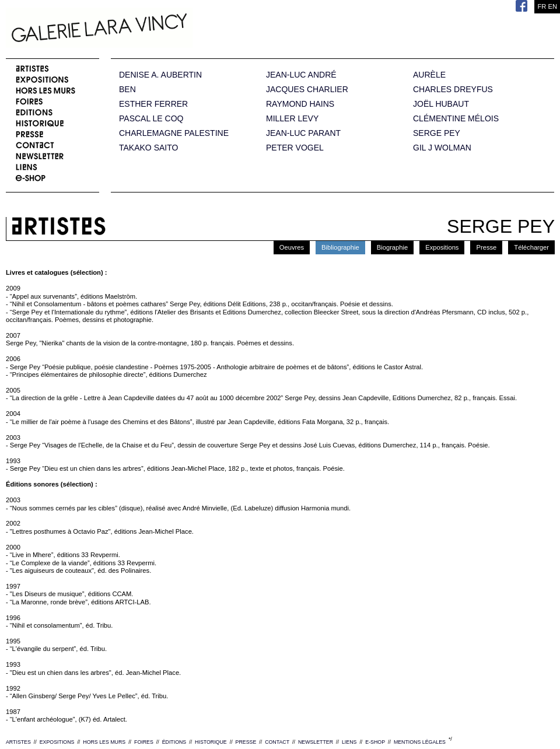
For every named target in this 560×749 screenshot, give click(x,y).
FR (542, 6)
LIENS (349, 742)
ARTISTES (18, 742)
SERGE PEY (437, 133)
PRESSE (246, 742)
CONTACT (277, 742)
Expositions (442, 247)
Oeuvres (292, 247)
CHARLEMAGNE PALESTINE (174, 133)
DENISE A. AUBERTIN (160, 75)
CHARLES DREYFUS (453, 90)
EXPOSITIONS (57, 742)
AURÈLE (429, 75)
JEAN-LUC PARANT (303, 133)
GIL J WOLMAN (442, 148)
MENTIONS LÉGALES (420, 742)
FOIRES (144, 742)
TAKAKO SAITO (148, 148)
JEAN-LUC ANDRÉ (301, 75)
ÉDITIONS (174, 742)
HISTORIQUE (211, 742)
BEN (127, 90)
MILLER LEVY (292, 119)
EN (552, 6)
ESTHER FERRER (153, 104)
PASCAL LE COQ (151, 119)
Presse (486, 247)
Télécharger (531, 247)
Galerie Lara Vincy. (157, 29)
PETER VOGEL (295, 148)
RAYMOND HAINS (300, 104)
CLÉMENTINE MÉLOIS (456, 119)
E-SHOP (375, 742)
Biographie (393, 247)
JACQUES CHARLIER (307, 90)
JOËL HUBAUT (441, 104)
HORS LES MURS (104, 742)
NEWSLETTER (316, 742)
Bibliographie (340, 247)
